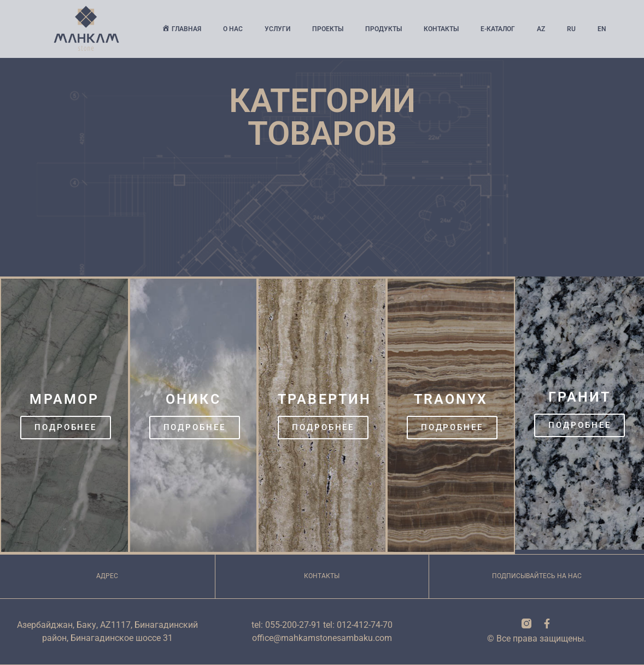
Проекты (328, 29)
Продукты (384, 29)
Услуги (277, 29)
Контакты (441, 29)
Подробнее (66, 427)
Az (541, 29)
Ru (571, 29)
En (602, 29)
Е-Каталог (498, 29)
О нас (233, 29)
